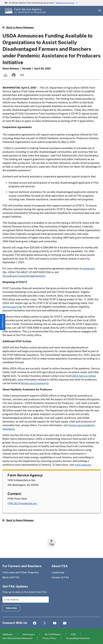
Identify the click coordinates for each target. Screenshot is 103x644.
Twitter (45, 623)
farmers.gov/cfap (12, 307)
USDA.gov (8, 634)
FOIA (73, 634)
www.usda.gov (83, 465)
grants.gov (89, 269)
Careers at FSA (60, 577)
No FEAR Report (53, 634)
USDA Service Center (84, 376)
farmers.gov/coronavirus (35, 383)
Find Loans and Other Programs (21, 572)
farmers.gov (29, 634)
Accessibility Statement (78, 638)
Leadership (58, 572)
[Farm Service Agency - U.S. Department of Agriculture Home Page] (30, 11)
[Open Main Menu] (99, 11)
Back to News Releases (18, 27)
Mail (65, 623)
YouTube (55, 623)
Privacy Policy (49, 638)
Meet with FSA (11, 577)
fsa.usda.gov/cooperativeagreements (24, 276)
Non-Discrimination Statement (17, 638)
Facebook (35, 623)
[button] (3, 322)
